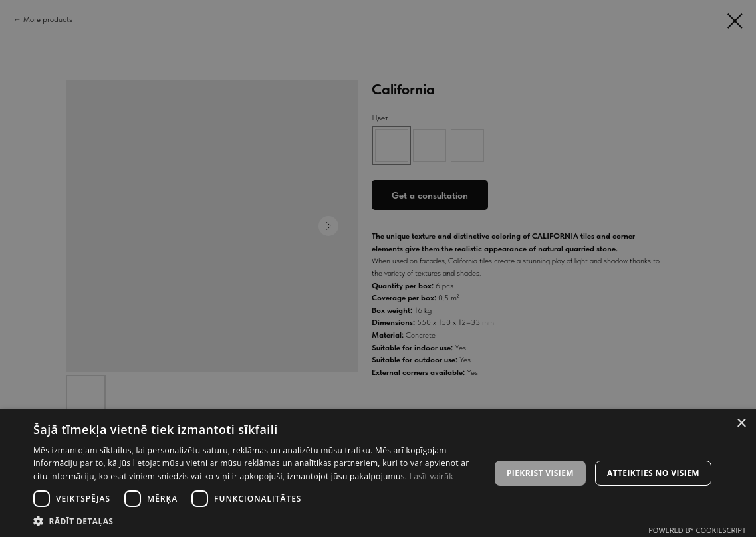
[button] (255, 521)
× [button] (741, 424)
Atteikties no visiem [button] (653, 473)
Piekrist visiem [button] (540, 473)
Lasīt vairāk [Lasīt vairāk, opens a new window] (432, 476)
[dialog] (378, 268)
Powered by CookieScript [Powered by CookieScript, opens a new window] (697, 530)
